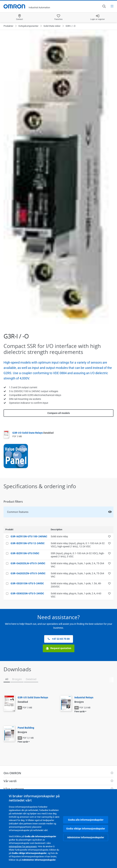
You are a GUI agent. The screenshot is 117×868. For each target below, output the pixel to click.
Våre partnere (14, 789)
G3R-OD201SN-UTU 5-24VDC (27, 583)
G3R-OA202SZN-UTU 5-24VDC (28, 573)
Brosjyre (17, 679)
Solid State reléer (52, 26)
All (7, 679)
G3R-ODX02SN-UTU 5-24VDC (27, 593)
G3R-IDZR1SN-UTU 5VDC (25, 553)
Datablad (31, 679)
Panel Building (26, 728)
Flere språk (80, 712)
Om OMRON (12, 773)
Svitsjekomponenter (28, 26)
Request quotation (59, 648)
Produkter (8, 26)
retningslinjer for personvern (23, 846)
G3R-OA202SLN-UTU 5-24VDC (28, 563)
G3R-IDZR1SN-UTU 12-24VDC (28, 543)
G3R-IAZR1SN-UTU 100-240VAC (29, 536)
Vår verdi (10, 781)
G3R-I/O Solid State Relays (33, 433)
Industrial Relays (84, 697)
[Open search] (104, 6)
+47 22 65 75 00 (59, 639)
